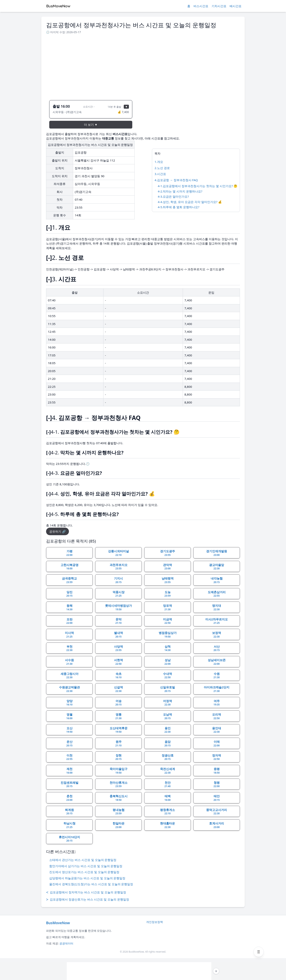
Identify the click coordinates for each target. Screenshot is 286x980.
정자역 (217, 757)
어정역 (168, 703)
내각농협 (217, 580)
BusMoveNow (58, 923)
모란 (69, 621)
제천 (69, 771)
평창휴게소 (168, 812)
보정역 (217, 635)
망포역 (168, 607)
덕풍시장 (119, 594)
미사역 (69, 635)
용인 (168, 730)
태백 (168, 798)
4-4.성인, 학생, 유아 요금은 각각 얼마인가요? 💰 (190, 202)
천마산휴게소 (119, 784)
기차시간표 (219, 6)
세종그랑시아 (70, 675)
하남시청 (70, 825)
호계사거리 (217, 825)
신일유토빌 (168, 689)
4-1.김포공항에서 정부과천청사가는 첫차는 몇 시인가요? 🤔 (198, 186)
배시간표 (236, 6)
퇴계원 (69, 812)
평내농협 (119, 812)
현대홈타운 (168, 825)
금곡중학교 (69, 580)
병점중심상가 (168, 635)
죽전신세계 (168, 771)
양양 (69, 703)
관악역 (168, 567)
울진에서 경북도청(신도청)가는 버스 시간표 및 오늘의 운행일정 (91, 884)
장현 (118, 757)
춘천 (69, 798)
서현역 (118, 662)
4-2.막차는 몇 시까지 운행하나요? (180, 191)
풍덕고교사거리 (217, 812)
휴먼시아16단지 (69, 839)
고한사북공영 (70, 567)
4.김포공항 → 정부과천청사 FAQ (176, 180)
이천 (69, 757)
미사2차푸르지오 (217, 621)
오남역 (168, 716)
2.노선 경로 (162, 168)
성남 (168, 662)
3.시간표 (160, 174)
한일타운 (119, 825)
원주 (118, 743)
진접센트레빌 (70, 784)
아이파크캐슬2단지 (217, 689)
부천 (69, 648)
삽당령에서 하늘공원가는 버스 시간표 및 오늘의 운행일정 (87, 878)
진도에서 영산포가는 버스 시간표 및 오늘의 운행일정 (84, 872)
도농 (168, 594)
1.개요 (159, 162)
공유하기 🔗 (57, 531)
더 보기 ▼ (91, 125)
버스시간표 (201, 6)
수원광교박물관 (69, 689)
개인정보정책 (155, 922)
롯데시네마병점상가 (118, 607)
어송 (118, 703)
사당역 (118, 648)
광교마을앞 (217, 567)
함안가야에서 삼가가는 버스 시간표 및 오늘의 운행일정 (86, 866)
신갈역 (118, 689)
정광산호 (168, 757)
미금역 (168, 621)
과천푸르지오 (119, 567)
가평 (69, 553)
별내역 (118, 635)
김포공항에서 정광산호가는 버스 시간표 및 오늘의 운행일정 (88, 900)
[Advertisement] (143, 66)
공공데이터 (66, 943)
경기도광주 (168, 553)
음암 (168, 743)
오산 (69, 730)
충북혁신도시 (119, 798)
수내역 (168, 675)
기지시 (118, 580)
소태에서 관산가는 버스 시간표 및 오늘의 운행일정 (83, 860)
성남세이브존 (217, 662)
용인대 (217, 730)
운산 (69, 743)
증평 (217, 771)
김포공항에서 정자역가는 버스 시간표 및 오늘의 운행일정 (86, 892)
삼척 (168, 648)
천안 (168, 784)
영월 (69, 716)
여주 (217, 703)
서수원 (69, 662)
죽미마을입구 (119, 771)
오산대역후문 (119, 730)
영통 (118, 716)
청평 (217, 784)
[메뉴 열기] (259, 952)
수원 (217, 675)
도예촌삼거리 (217, 594)
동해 (69, 607)
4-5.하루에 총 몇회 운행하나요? (178, 207)
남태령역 (168, 580)
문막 (118, 621)
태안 (217, 798)
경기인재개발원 (217, 553)
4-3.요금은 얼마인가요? (173, 196)
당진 (69, 594)
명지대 (217, 607)
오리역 (217, 716)
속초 (118, 675)
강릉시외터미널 (118, 553)
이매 (217, 743)
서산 (217, 648)
